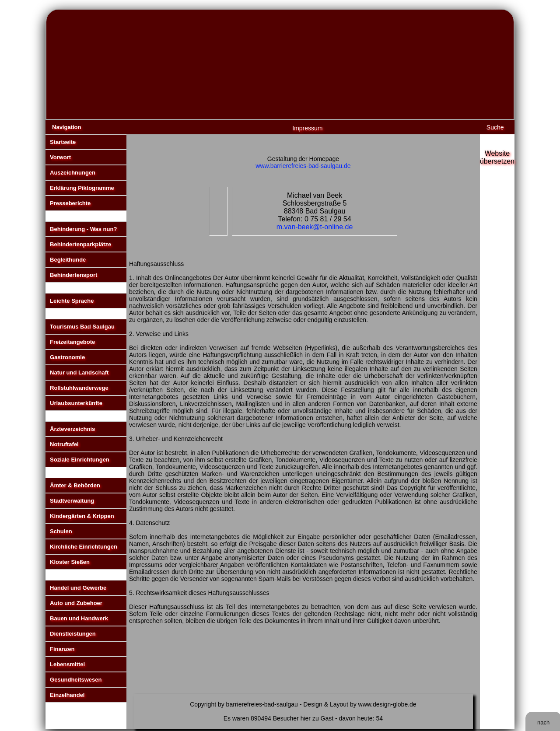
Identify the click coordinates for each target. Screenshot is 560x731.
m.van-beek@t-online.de (315, 227)
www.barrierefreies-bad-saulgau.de (303, 166)
